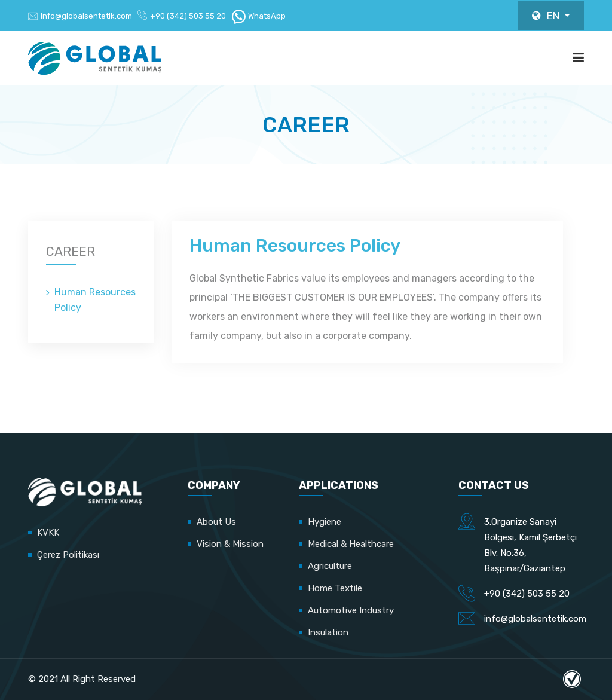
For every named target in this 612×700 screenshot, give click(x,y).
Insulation (328, 632)
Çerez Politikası (68, 555)
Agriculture (330, 566)
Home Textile (335, 588)
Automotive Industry (351, 610)
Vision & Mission (230, 544)
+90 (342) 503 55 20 (188, 16)
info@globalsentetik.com (86, 16)
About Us (216, 522)
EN (547, 16)
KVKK (48, 533)
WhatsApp (258, 16)
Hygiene (325, 522)
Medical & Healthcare (351, 544)
